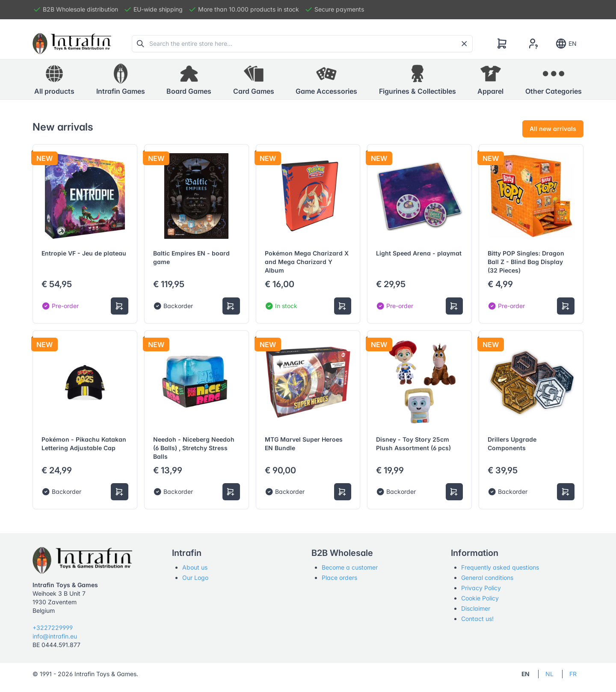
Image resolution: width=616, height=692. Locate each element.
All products (54, 79)
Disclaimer (476, 608)
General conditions (487, 578)
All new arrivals (553, 129)
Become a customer (350, 567)
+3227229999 (53, 628)
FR (573, 674)
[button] (121, 80)
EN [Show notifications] (566, 44)
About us (195, 567)
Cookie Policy (480, 598)
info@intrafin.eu (55, 636)
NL (549, 674)
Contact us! (477, 619)
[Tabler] (72, 44)
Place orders (339, 578)
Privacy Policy (481, 588)
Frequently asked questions (500, 567)
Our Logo (195, 578)
